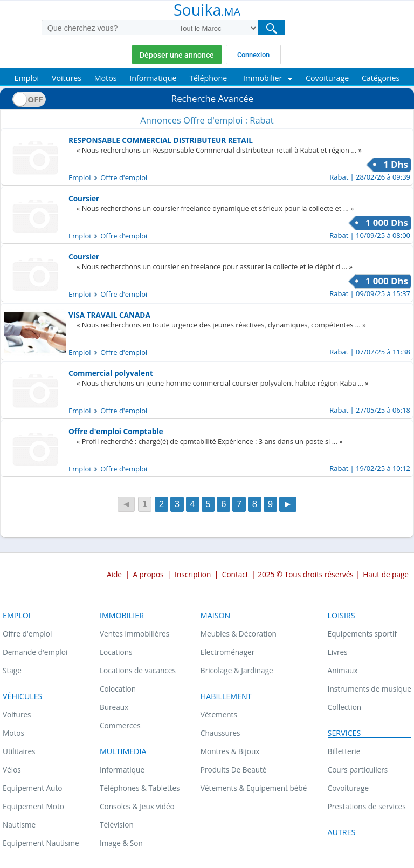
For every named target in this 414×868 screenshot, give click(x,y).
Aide (114, 574)
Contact (235, 574)
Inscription (193, 574)
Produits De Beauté (234, 770)
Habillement (226, 696)
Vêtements (219, 715)
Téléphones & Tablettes (140, 788)
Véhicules (22, 696)
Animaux (343, 670)
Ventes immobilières (134, 634)
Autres (342, 832)
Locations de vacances (138, 670)
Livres (338, 652)
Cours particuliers (358, 770)
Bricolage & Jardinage (237, 670)
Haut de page (386, 574)
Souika (207, 11)
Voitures (17, 715)
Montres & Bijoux (230, 751)
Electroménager (227, 652)
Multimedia (123, 751)
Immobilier (122, 616)
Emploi (17, 616)
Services (344, 733)
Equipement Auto (32, 788)
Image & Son (121, 843)
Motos (13, 733)
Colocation (118, 689)
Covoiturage (348, 788)
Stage (12, 670)
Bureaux (114, 707)
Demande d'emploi (35, 652)
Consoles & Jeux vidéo (137, 806)
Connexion (253, 55)
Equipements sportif (362, 634)
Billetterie (344, 751)
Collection (345, 707)
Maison (215, 616)
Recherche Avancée (212, 98)
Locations (116, 652)
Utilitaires (19, 751)
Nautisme (19, 825)
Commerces (120, 725)
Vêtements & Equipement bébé (254, 788)
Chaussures (220, 733)
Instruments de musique (370, 689)
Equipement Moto (33, 806)
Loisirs (341, 616)
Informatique (122, 770)
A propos (148, 574)
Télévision (117, 825)
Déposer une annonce (177, 55)
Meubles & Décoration (239, 634)
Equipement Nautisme (41, 843)
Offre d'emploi (27, 634)
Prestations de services (367, 806)
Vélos (12, 770)
